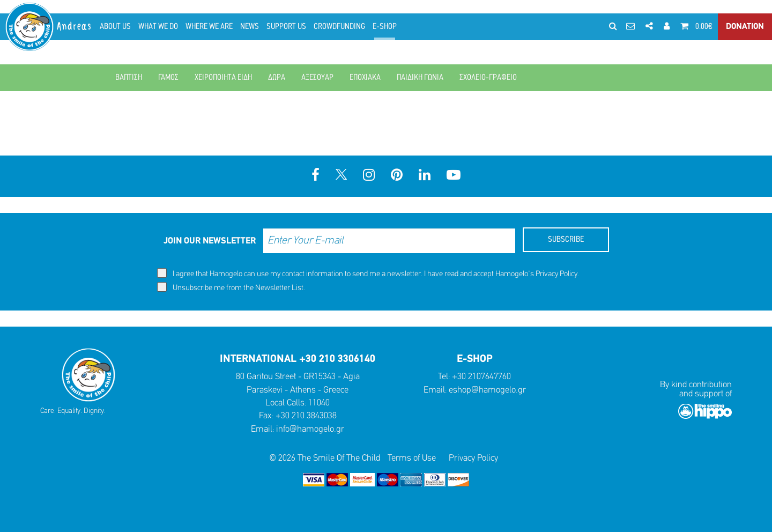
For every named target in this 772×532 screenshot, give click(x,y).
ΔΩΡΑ (277, 78)
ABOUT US (115, 27)
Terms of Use (412, 458)
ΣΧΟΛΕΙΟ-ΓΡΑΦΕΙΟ (488, 78)
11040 (319, 403)
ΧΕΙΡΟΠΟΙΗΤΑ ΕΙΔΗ (223, 78)
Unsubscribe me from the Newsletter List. (231, 287)
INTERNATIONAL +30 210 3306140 (298, 359)
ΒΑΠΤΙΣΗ (129, 78)
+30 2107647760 (481, 377)
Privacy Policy (556, 274)
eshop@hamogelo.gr (487, 390)
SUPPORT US (286, 27)
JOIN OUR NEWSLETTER (210, 241)
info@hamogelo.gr (310, 429)
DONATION (745, 27)
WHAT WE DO (158, 27)
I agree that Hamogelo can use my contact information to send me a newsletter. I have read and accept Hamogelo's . (368, 273)
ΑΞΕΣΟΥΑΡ (317, 78)
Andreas (75, 27)
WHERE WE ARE (209, 27)
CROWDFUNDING (339, 27)
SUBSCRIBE (566, 240)
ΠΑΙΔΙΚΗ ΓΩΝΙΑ (420, 78)
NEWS (250, 27)
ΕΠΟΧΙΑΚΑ (365, 78)
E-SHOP (385, 27)
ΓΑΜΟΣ (168, 78)
